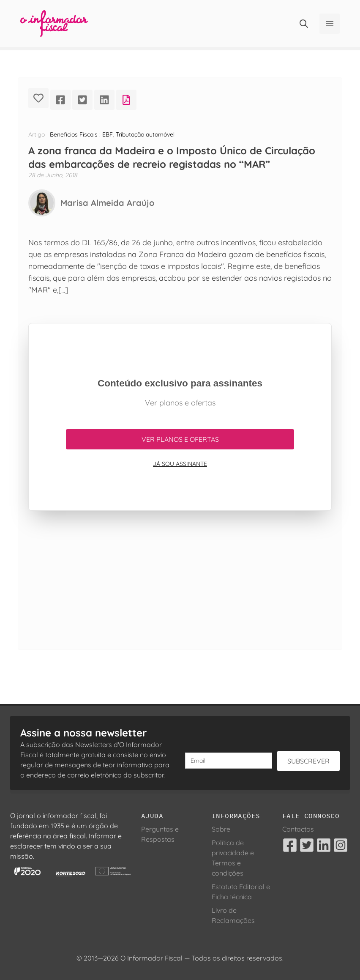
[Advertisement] (180, 590)
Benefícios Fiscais (74, 134)
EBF (108, 134)
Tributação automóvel (145, 134)
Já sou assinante (180, 464)
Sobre (221, 829)
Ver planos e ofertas (180, 439)
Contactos (298, 829)
